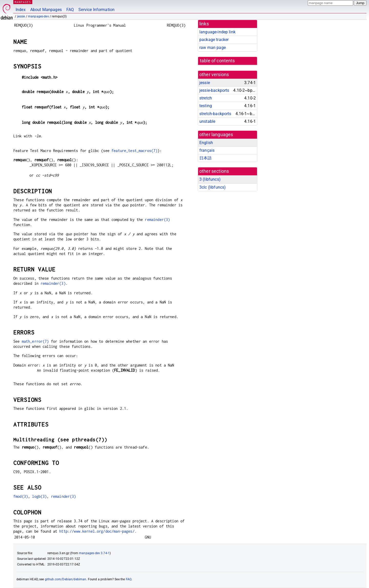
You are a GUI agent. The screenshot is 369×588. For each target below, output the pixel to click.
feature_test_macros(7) (134, 151)
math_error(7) (35, 341)
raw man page (213, 48)
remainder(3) (157, 220)
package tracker (214, 40)
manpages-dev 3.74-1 (94, 553)
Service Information (96, 10)
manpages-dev (38, 16)
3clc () (213, 187)
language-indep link (217, 32)
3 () (210, 179)
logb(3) (39, 496)
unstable (207, 121)
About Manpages (46, 10)
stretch (206, 98)
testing (206, 106)
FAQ (70, 10)
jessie (21, 16)
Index (21, 10)
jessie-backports (214, 90)
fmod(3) (21, 496)
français (207, 150)
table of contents (217, 61)
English (206, 143)
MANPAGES (23, 2)
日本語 (206, 158)
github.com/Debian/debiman (66, 579)
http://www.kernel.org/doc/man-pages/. (98, 531)
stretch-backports (215, 114)
